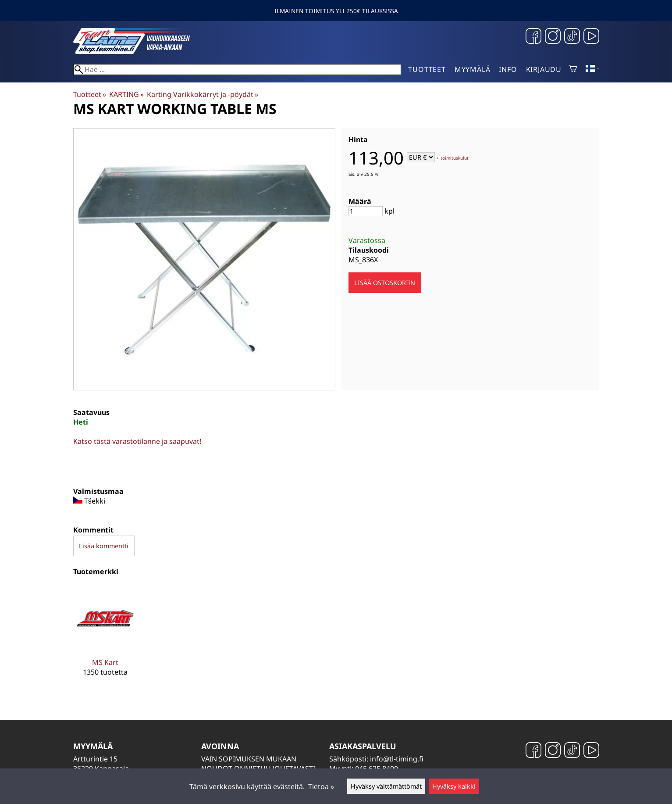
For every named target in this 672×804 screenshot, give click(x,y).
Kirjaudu (544, 69)
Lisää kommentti (104, 546)
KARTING (126, 94)
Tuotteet (427, 69)
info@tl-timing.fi (397, 759)
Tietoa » (321, 786)
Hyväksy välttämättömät (386, 786)
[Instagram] (553, 37)
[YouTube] (591, 37)
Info (508, 69)
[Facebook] (533, 37)
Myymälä (473, 69)
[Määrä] (366, 211)
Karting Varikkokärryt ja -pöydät (203, 94)
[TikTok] (572, 37)
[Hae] (237, 70)
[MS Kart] (105, 638)
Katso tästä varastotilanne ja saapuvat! (137, 441)
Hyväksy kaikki (454, 786)
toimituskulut (455, 158)
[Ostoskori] (573, 69)
